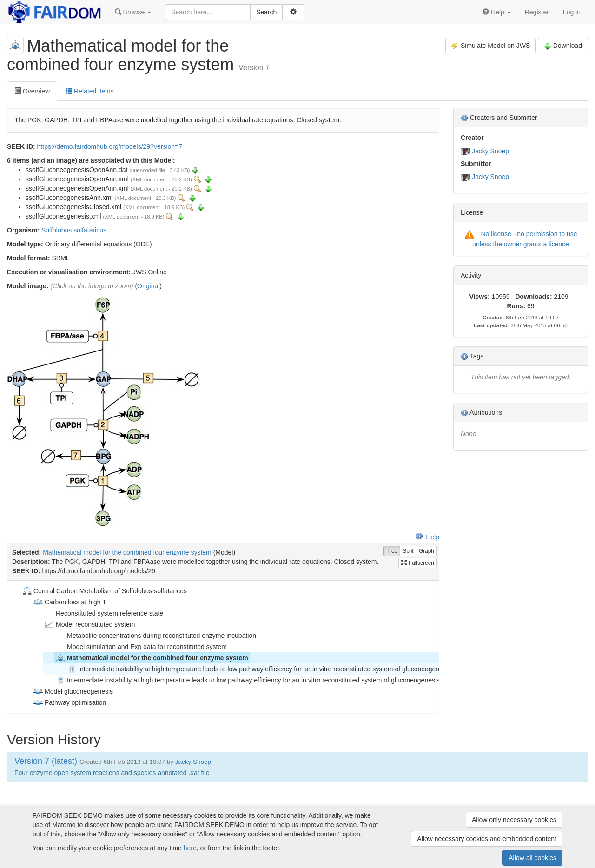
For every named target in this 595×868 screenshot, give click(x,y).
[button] (133, 12)
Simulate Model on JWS (491, 46)
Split (408, 551)
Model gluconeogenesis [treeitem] (73, 691)
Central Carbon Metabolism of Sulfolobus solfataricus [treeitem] (104, 591)
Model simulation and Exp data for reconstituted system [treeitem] (141, 647)
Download (563, 46)
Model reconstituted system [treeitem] (89, 624)
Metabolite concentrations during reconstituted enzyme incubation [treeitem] (155, 636)
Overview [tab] (32, 91)
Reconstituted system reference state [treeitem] (103, 613)
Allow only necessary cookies (514, 820)
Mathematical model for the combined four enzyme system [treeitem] (152, 658)
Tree (392, 551)
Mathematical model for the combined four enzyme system (127, 552)
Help (427, 537)
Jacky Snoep (490, 151)
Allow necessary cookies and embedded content (487, 839)
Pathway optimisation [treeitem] (69, 702)
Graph (426, 551)
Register (537, 12)
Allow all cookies (532, 858)
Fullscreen (418, 563)
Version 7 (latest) (46, 761)
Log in (572, 12)
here (190, 848)
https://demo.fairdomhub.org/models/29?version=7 (110, 146)
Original (148, 286)
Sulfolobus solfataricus (74, 230)
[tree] (223, 647)
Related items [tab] (89, 91)
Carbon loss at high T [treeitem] (69, 602)
